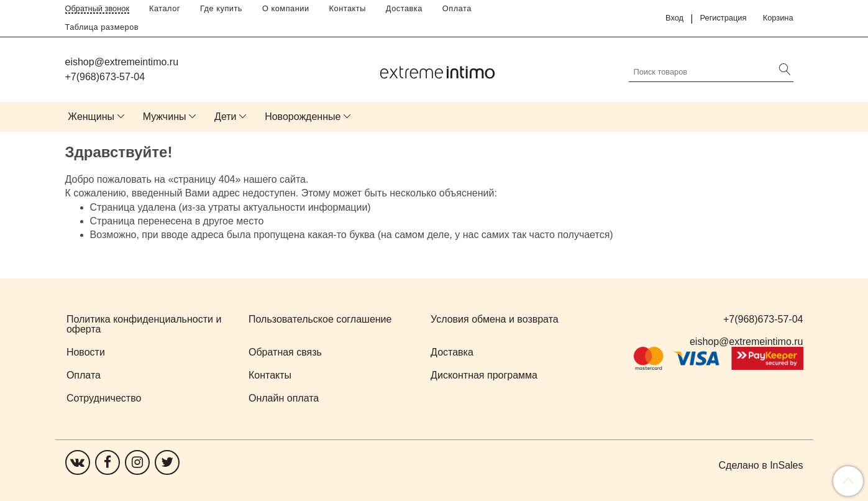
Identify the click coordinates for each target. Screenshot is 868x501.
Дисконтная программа (484, 375)
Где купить (221, 8)
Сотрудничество (104, 398)
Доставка (404, 8)
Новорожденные (303, 117)
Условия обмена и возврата (495, 319)
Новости (86, 352)
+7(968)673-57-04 (105, 77)
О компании (286, 8)
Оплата (457, 8)
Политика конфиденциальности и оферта (144, 324)
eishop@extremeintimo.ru (122, 62)
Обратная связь (285, 352)
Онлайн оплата (284, 398)
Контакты (348, 8)
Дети (225, 117)
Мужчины (165, 117)
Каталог (165, 8)
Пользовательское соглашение (320, 319)
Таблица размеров (102, 27)
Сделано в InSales (761, 466)
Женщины (91, 117)
